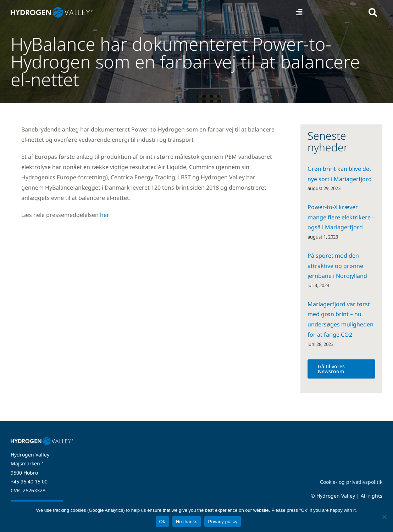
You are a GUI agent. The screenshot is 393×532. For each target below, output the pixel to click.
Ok (162, 522)
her (105, 215)
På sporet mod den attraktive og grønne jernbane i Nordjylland (337, 266)
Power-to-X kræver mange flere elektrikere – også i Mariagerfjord (341, 217)
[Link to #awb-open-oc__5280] (373, 12)
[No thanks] (384, 517)
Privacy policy (223, 522)
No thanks (187, 522)
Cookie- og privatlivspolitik (351, 482)
